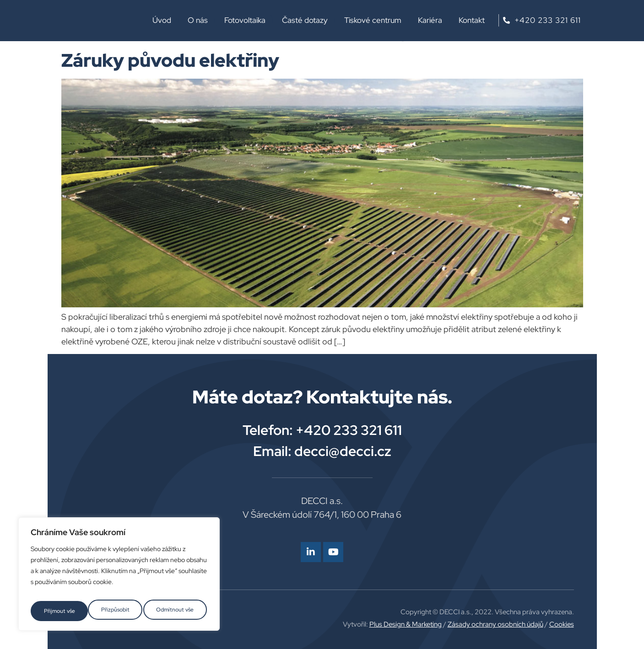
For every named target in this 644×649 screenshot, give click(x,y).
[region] (119, 577)
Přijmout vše (180, 611)
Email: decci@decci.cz (322, 451)
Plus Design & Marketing (406, 624)
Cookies (562, 624)
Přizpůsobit (57, 611)
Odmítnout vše (118, 611)
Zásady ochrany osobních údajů (495, 624)
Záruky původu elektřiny (170, 60)
